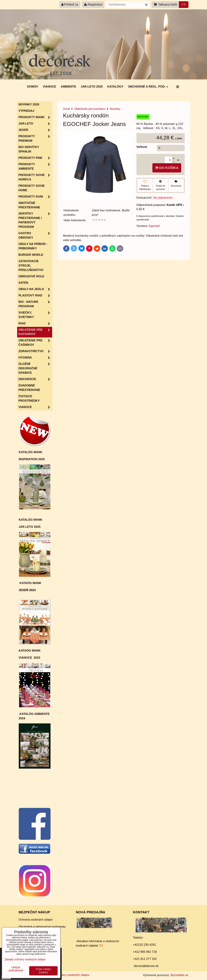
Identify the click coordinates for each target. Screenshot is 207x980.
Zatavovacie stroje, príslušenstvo (31, 266)
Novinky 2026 (29, 104)
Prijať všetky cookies (43, 971)
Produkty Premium (35, 139)
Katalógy (115, 87)
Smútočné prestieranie (29, 205)
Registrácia (93, 5)
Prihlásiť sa (70, 5)
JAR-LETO (35, 124)
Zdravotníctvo (35, 351)
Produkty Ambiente (35, 167)
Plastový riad (35, 296)
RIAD (35, 324)
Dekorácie (35, 379)
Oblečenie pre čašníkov (35, 343)
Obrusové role (31, 276)
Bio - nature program (35, 304)
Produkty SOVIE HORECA (35, 177)
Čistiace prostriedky (29, 398)
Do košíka (167, 168)
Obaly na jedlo (35, 289)
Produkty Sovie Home (32, 188)
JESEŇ (35, 130)
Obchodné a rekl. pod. (148, 87)
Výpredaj (27, 111)
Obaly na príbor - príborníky (33, 246)
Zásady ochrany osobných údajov (68, 975)
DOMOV (33, 87)
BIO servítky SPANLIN (29, 149)
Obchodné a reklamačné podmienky (42, 927)
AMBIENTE (68, 87)
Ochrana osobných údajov (36, 920)
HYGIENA (35, 358)
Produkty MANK (35, 117)
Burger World (31, 255)
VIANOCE (35, 407)
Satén (23, 283)
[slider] (99, 220)
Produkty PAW (35, 158)
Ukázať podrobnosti (16, 969)
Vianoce (49, 87)
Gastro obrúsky (35, 236)
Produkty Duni (35, 197)
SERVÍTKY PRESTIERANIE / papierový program (35, 220)
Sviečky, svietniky (35, 315)
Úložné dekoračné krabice (35, 368)
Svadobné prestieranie (29, 388)
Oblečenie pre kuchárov (35, 332)
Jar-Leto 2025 (92, 87)
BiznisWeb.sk (179, 975)
